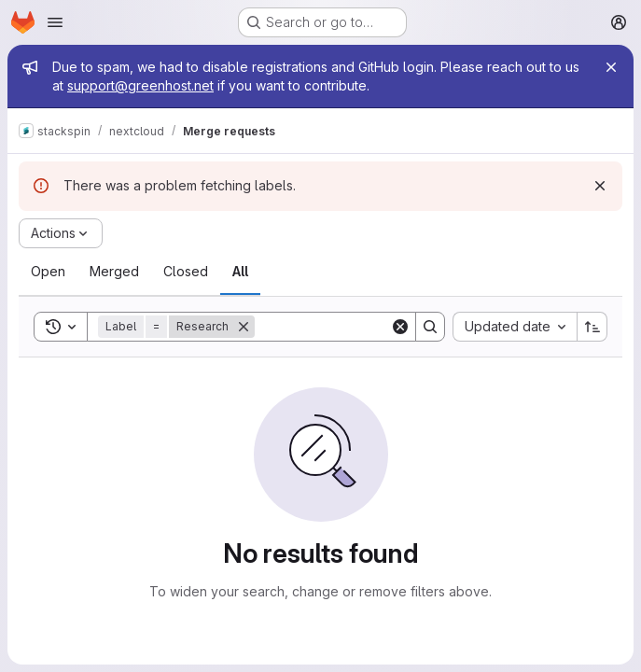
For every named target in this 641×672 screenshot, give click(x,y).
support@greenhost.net (140, 85)
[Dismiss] (600, 186)
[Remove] (244, 327)
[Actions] (61, 233)
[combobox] (515, 327)
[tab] (48, 272)
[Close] (611, 67)
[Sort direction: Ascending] (592, 327)
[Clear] (400, 327)
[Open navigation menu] (55, 22)
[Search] (370, 327)
